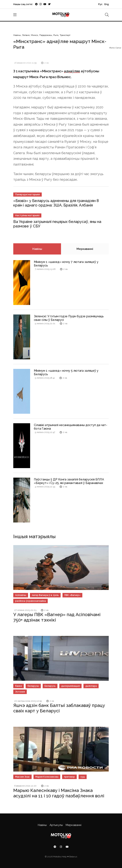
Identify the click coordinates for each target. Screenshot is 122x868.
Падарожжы (46, 35)
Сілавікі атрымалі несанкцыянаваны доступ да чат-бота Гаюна (71, 427)
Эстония (20, 692)
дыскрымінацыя (70, 686)
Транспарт (65, 35)
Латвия (26, 35)
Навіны (17, 35)
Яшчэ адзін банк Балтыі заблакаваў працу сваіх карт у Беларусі (59, 708)
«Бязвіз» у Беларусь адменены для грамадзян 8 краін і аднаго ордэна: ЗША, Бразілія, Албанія (56, 203)
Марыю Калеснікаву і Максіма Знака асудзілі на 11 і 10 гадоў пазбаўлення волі (59, 793)
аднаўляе (72, 71)
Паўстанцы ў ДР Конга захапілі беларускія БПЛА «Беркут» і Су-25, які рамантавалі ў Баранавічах (69, 481)
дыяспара (91, 686)
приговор (69, 777)
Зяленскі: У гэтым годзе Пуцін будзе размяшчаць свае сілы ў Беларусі (69, 318)
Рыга (56, 35)
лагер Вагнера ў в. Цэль (45, 595)
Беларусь (50, 686)
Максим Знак (22, 777)
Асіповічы (21, 595)
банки (19, 686)
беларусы (33, 686)
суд (83, 777)
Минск (34, 35)
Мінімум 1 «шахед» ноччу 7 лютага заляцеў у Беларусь (66, 264)
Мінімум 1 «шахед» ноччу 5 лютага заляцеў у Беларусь (66, 372)
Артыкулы (56, 825)
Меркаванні (85, 249)
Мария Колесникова (47, 777)
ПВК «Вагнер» (72, 595)
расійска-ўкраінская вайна (30, 601)
